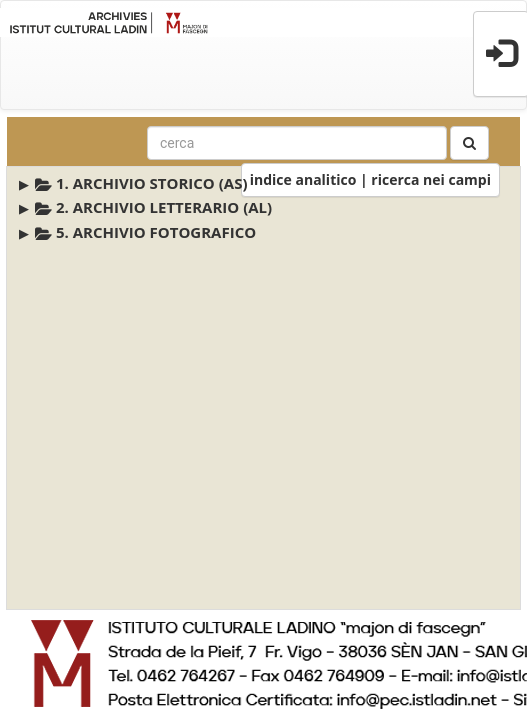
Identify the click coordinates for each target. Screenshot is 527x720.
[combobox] (297, 143)
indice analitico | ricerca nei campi (370, 179)
